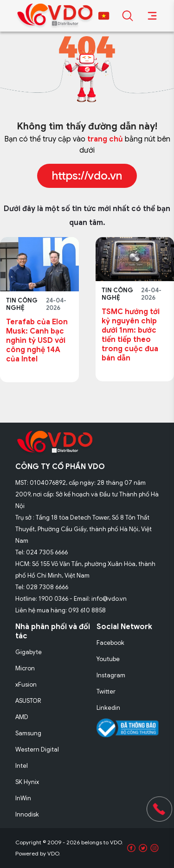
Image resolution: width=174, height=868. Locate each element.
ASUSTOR (28, 701)
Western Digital (37, 749)
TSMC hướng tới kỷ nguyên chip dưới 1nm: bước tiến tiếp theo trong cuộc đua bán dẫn (131, 335)
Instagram (111, 675)
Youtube (108, 659)
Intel (22, 766)
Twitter (106, 691)
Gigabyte (29, 652)
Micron (25, 668)
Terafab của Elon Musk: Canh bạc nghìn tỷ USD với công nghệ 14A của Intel (37, 341)
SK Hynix (27, 782)
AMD (22, 717)
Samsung (28, 733)
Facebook (110, 643)
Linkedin (108, 708)
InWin (23, 798)
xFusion (26, 685)
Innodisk (27, 814)
